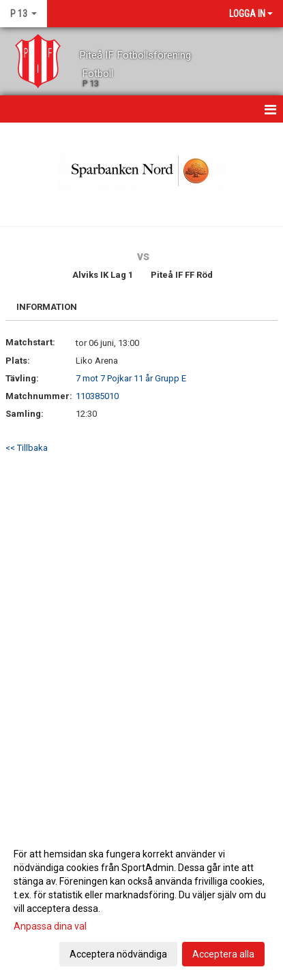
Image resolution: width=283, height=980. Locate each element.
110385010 (97, 396)
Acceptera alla (223, 954)
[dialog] (141, 903)
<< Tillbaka (27, 448)
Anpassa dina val (50, 926)
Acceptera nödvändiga (118, 954)
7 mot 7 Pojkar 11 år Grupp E (131, 378)
